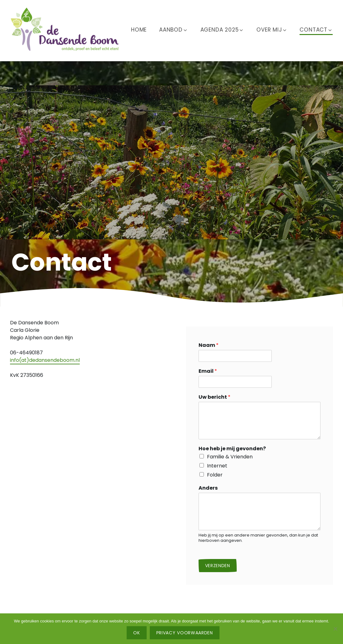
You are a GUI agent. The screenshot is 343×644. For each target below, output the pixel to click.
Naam (209, 345)
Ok (136, 633)
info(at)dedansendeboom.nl (45, 360)
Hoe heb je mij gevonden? (232, 449)
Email (208, 371)
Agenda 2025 (222, 30)
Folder (215, 475)
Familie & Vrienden (230, 457)
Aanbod (174, 30)
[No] (335, 629)
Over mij (272, 30)
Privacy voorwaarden (185, 633)
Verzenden (218, 566)
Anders (208, 488)
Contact (316, 30)
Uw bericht (214, 397)
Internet (217, 466)
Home (139, 30)
